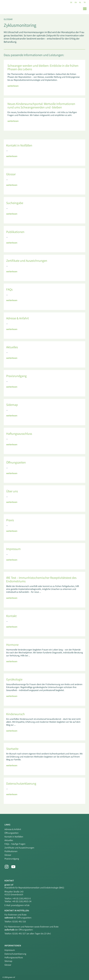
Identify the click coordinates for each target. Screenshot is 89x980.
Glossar (8, 20)
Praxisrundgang (12, 859)
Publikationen (11, 852)
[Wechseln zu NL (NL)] (80, 3)
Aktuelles (9, 841)
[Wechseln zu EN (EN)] (76, 3)
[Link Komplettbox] (44, 78)
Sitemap (8, 961)
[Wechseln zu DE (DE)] (71, 3)
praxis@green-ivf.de (20, 906)
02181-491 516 (19, 922)
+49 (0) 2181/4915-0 (21, 899)
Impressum (10, 950)
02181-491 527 (19, 934)
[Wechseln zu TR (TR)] (85, 3)
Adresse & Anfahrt (13, 830)
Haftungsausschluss (14, 958)
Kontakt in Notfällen (14, 837)
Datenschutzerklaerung (15, 954)
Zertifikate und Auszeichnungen (19, 848)
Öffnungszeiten (12, 833)
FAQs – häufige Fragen (15, 844)
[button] (85, 9)
